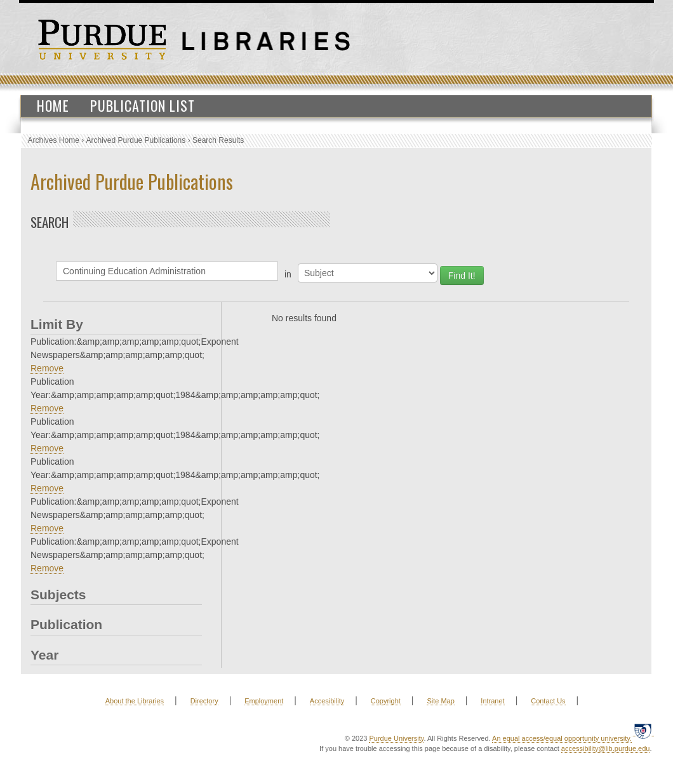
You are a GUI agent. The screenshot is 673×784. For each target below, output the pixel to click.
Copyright (386, 701)
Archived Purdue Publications (136, 140)
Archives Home (54, 140)
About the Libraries (135, 701)
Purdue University (396, 738)
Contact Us (548, 701)
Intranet (492, 701)
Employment (264, 701)
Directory (204, 701)
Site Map (440, 701)
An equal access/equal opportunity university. (562, 738)
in (288, 274)
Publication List (143, 105)
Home (53, 105)
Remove (47, 368)
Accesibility (327, 701)
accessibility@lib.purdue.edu (606, 748)
